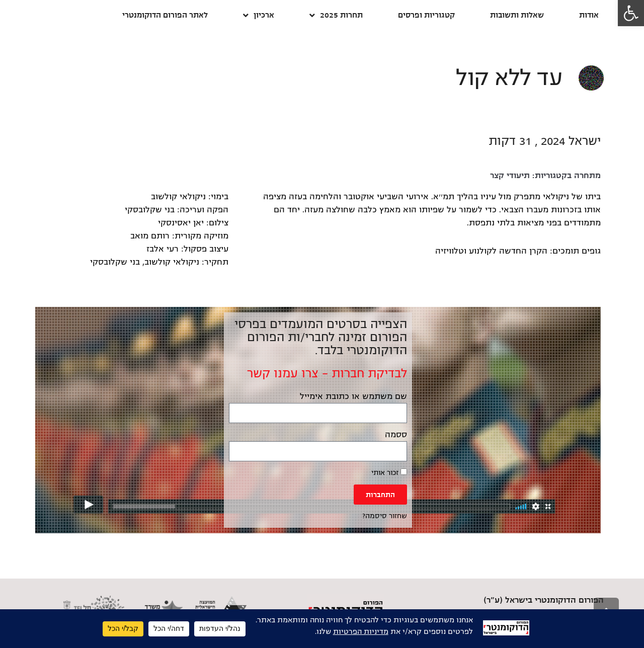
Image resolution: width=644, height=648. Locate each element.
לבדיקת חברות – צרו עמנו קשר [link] (327, 373)
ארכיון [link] (259, 15)
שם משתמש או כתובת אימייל (353, 396)
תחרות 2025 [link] (336, 15)
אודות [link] (589, 15)
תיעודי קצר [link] (510, 176)
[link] (631, 13)
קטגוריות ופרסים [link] (426, 15)
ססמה (396, 435)
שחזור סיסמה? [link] (385, 516)
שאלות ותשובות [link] (517, 15)
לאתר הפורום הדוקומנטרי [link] (165, 15)
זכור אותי (389, 472)
